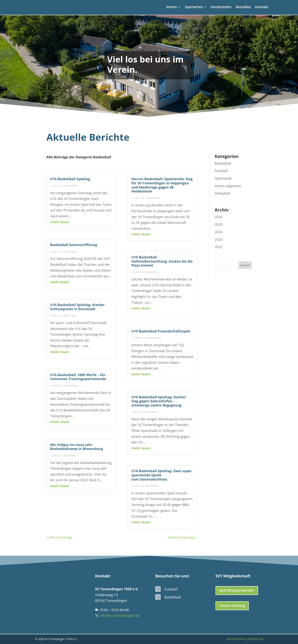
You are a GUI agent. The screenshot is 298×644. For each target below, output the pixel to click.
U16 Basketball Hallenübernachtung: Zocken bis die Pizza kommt (162, 261)
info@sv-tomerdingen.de (120, 616)
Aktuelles (243, 7)
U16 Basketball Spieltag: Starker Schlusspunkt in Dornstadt (77, 307)
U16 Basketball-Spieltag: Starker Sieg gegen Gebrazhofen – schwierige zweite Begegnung (159, 401)
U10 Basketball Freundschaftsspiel (161, 331)
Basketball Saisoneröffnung (74, 245)
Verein (172, 7)
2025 (219, 224)
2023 (219, 239)
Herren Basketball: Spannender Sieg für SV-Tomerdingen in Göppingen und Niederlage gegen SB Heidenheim (162, 185)
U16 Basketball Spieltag (70, 179)
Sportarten (194, 7)
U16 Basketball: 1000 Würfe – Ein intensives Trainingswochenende (78, 377)
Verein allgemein (228, 186)
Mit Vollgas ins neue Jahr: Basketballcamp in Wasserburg (76, 447)
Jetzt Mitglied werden (237, 590)
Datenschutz (236, 639)
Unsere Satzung (232, 605)
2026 (219, 217)
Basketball (72, 186)
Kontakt (262, 7)
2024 (219, 232)
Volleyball (222, 193)
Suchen (245, 265)
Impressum (256, 639)
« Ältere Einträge (59, 537)
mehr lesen (60, 222)
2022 (219, 247)
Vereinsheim (221, 7)
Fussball (221, 171)
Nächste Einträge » (183, 537)
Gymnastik (223, 178)
